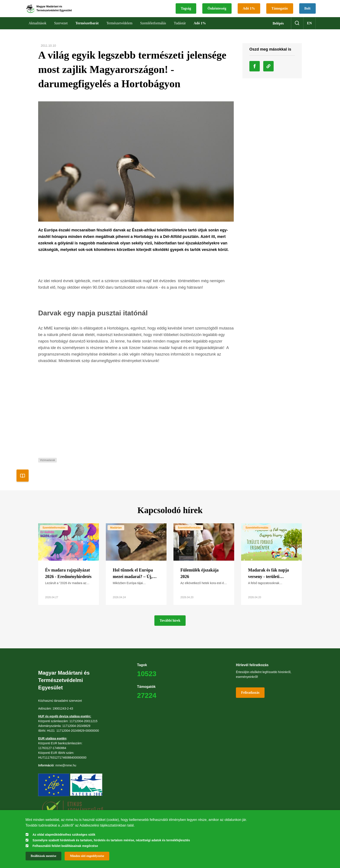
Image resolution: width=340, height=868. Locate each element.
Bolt (307, 12)
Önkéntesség (217, 12)
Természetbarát (87, 30)
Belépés (278, 30)
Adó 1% (249, 12)
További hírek (170, 628)
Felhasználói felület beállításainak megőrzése (65, 846)
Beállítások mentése (44, 856)
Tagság (186, 12)
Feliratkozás (250, 700)
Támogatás (280, 12)
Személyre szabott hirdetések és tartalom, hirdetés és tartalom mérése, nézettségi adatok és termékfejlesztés (111, 840)
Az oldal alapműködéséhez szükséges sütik (64, 835)
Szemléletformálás (54, 535)
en (309, 30)
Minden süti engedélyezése (87, 856)
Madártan (116, 535)
